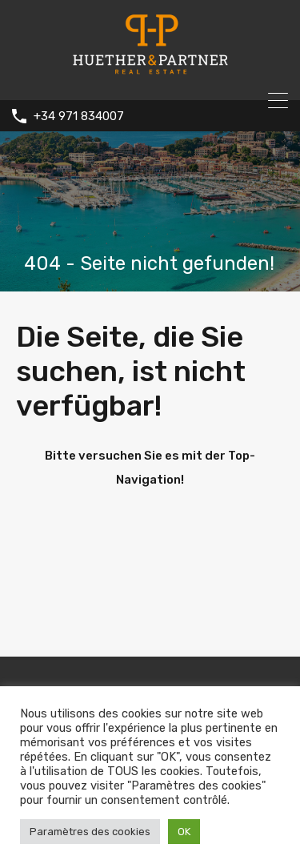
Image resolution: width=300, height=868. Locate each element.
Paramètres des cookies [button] (90, 832)
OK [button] (184, 832)
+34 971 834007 (79, 116)
